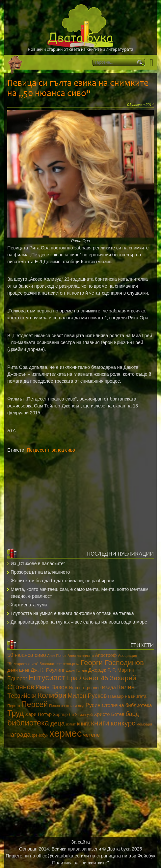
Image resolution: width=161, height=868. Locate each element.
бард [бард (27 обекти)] (132, 714)
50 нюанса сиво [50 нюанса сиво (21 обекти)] (27, 655)
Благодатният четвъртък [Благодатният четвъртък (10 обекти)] (59, 664)
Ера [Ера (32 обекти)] (72, 678)
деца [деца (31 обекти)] (58, 723)
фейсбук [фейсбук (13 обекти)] (40, 735)
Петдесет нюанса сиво (51, 450)
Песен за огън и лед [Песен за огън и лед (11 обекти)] (67, 706)
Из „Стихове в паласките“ (38, 563)
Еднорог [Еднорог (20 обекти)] (17, 678)
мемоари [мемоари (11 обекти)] (144, 724)
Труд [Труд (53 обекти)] (15, 713)
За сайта (80, 842)
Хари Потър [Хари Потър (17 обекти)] (38, 714)
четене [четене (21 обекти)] (91, 735)
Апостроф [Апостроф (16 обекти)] (106, 655)
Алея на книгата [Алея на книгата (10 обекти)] (80, 656)
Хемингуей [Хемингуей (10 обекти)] (84, 715)
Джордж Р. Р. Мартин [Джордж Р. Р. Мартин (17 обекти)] (111, 670)
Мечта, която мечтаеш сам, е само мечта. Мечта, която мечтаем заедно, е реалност (80, 593)
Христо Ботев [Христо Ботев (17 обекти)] (109, 714)
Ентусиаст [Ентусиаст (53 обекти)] (47, 678)
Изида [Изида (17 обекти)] (109, 688)
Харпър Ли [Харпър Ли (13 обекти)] (63, 715)
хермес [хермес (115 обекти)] (66, 733)
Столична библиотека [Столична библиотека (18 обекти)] (127, 705)
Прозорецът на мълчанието (40, 572)
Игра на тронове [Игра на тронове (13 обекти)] (85, 688)
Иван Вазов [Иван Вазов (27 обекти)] (52, 687)
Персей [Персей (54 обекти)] (35, 704)
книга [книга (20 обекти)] (83, 724)
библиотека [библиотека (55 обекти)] (28, 723)
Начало (14, 62)
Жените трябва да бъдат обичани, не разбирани (62, 581)
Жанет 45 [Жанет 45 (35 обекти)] (94, 678)
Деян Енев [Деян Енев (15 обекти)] (18, 670)
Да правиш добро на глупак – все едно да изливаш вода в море (79, 622)
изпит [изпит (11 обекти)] (71, 724)
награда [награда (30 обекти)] (19, 735)
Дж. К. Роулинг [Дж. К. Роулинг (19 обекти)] (48, 670)
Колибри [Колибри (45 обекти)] (52, 695)
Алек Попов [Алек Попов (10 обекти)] (57, 656)
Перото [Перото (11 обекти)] (13, 706)
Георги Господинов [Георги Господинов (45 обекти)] (112, 663)
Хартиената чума (29, 605)
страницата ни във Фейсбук (126, 856)
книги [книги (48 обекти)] (100, 723)
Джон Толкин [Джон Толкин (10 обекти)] (77, 670)
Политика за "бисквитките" (80, 863)
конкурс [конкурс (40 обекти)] (123, 723)
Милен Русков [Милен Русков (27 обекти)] (87, 696)
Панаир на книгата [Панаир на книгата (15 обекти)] (127, 696)
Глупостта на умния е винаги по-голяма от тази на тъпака (72, 613)
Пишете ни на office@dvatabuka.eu (43, 856)
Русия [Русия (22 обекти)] (93, 705)
